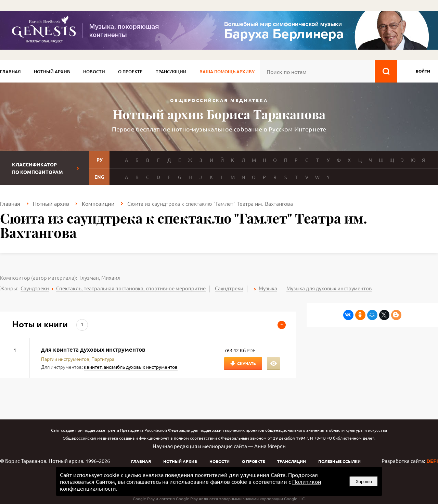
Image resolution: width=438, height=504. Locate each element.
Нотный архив (52, 72)
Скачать (247, 363)
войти (423, 71)
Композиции (98, 203)
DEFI (432, 461)
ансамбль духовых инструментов (141, 367)
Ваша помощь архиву (227, 72)
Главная (10, 72)
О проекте (130, 72)
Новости (94, 72)
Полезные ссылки (339, 461)
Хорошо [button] (364, 482)
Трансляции (171, 72)
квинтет (93, 367)
